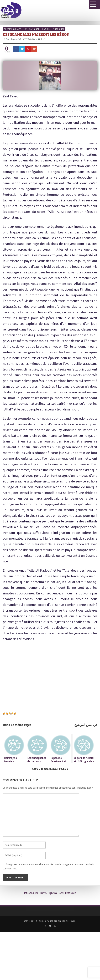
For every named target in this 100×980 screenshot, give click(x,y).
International (32, 29)
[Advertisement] (49, 677)
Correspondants (13, 29)
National (47, 29)
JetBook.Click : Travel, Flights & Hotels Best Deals (50, 893)
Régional (59, 29)
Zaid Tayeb (11, 39)
